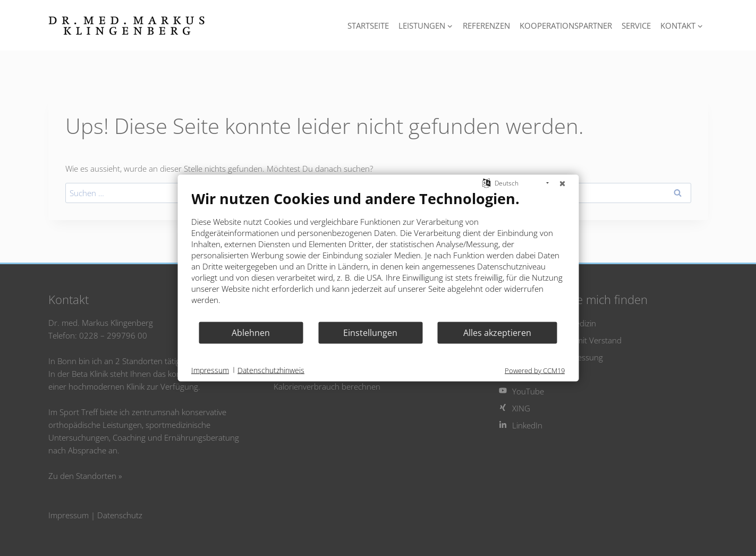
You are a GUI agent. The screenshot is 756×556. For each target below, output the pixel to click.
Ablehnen (251, 332)
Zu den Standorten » (85, 476)
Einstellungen (370, 332)
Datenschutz (120, 515)
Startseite (368, 26)
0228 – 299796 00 (113, 335)
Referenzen (486, 26)
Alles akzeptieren (497, 332)
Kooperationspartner (566, 26)
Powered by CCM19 (535, 370)
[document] (378, 255)
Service (636, 26)
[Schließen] (562, 183)
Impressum (69, 515)
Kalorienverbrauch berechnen (327, 386)
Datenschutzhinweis (271, 370)
